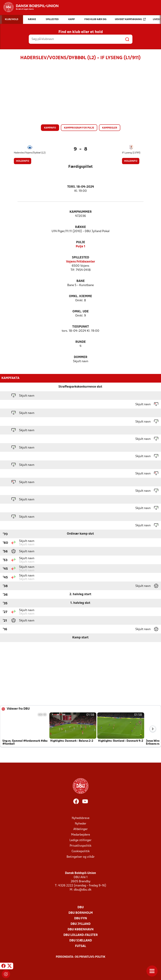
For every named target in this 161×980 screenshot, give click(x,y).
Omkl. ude (81, 312)
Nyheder (81, 824)
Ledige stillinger (80, 840)
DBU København (81, 930)
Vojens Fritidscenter (80, 262)
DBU (81, 907)
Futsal (80, 946)
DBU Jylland (80, 924)
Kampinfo (50, 128)
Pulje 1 (80, 247)
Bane (81, 281)
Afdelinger (80, 829)
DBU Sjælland (81, 941)
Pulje (81, 242)
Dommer (81, 357)
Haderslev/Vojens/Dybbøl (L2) (30, 153)
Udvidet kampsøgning (130, 19)
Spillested (80, 258)
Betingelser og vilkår (81, 857)
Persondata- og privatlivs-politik (81, 957)
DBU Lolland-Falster (81, 935)
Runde (81, 342)
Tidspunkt (81, 327)
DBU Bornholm (81, 913)
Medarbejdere (80, 835)
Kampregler (110, 128)
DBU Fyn (81, 919)
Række (80, 227)
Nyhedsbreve (81, 818)
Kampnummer (81, 212)
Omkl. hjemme (80, 296)
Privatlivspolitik (80, 846)
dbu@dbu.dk (83, 890)
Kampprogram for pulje (79, 128)
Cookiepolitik (81, 851)
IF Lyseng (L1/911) (131, 153)
